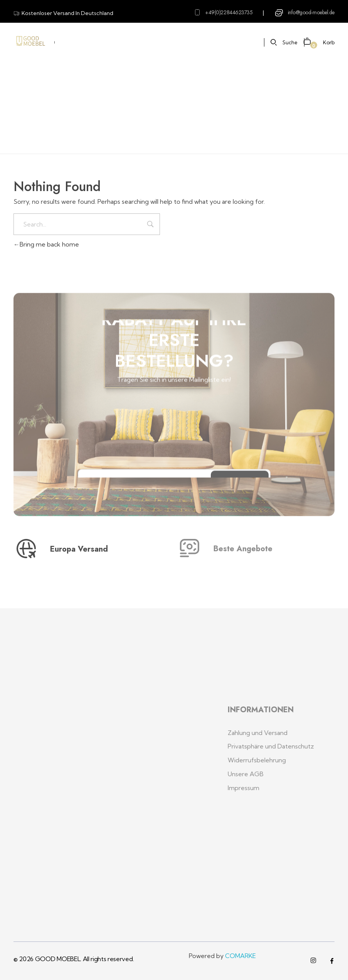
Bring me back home (46, 244)
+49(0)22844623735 (229, 12)
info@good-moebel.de (311, 12)
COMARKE (240, 956)
